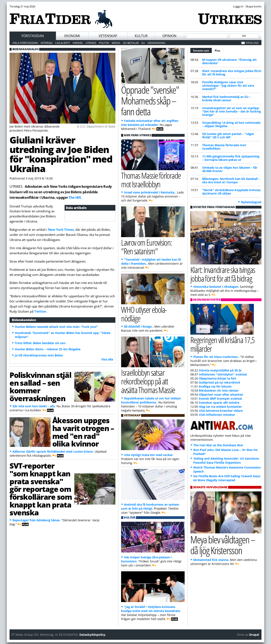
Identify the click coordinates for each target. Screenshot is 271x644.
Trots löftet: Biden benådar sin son (40, 343)
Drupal (254, 635)
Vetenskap (108, 36)
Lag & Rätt (63, 43)
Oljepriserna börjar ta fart (218, 378)
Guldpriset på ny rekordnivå (219, 382)
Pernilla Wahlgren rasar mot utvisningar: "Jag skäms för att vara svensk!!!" (228, 86)
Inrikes (78, 43)
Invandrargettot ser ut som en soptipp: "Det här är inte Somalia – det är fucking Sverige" (232, 111)
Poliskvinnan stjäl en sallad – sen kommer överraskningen (40, 387)
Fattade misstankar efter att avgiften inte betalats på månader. (150, 123)
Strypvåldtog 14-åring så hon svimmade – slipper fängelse (231, 124)
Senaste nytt (203, 50)
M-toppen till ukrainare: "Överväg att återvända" (229, 61)
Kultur (141, 36)
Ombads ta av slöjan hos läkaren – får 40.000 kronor (230, 169)
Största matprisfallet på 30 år (220, 370)
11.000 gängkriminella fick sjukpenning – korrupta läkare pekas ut (231, 158)
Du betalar (131, 43)
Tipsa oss (252, 43)
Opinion (169, 36)
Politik (104, 43)
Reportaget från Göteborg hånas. (37, 520)
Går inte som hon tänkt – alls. (34, 406)
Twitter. (41, 311)
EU (143, 43)
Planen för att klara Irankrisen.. (216, 357)
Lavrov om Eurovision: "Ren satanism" (147, 247)
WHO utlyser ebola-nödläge (144, 314)
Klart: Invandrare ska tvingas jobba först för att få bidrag (232, 73)
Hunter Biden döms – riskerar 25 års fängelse (48, 349)
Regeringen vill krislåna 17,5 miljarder (223, 344)
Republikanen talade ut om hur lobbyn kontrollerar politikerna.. (151, 400)
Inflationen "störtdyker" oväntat (223, 374)
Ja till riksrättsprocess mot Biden (39, 355)
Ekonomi (72, 36)
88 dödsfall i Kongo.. (139, 326)
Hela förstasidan (25, 43)
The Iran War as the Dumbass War (218, 445)
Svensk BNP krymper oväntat (220, 399)
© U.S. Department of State (96, 126)
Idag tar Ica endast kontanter (220, 407)
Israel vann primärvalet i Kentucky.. (150, 192)
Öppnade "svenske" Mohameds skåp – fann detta (150, 100)
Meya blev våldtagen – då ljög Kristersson (223, 545)
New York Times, (61, 230)
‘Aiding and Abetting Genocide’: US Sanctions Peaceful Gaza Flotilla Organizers (226, 460)
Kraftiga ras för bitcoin (215, 386)
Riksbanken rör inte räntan (219, 390)
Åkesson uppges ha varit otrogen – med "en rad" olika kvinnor (83, 432)
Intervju (47, 43)
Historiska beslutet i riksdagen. (216, 287)
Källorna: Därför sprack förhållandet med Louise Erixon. (53, 451)
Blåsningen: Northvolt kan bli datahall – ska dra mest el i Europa (231, 180)
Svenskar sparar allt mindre (219, 403)
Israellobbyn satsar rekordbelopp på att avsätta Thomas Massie (148, 381)
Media (116, 43)
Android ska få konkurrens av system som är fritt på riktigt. (150, 506)
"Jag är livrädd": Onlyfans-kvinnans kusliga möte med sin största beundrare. (151, 609)
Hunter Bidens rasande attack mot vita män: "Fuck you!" (56, 327)
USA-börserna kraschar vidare (221, 411)
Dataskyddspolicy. (93, 635)
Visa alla (107, 359)
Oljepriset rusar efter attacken (221, 394)
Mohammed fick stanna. (211, 560)
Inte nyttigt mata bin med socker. (149, 455)
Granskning (156, 43)
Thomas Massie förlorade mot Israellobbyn (224, 147)
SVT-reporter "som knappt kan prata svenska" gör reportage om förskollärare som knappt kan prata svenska (41, 489)
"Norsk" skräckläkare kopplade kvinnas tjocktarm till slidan (231, 192)
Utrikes (91, 43)
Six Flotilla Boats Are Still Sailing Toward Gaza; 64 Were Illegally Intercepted (227, 478)
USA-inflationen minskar (217, 415)
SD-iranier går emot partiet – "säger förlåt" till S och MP (228, 136)
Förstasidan (33, 36)
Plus (217, 51)
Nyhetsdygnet (251, 202)
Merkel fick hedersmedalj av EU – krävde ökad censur (227, 98)
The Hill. (75, 198)
